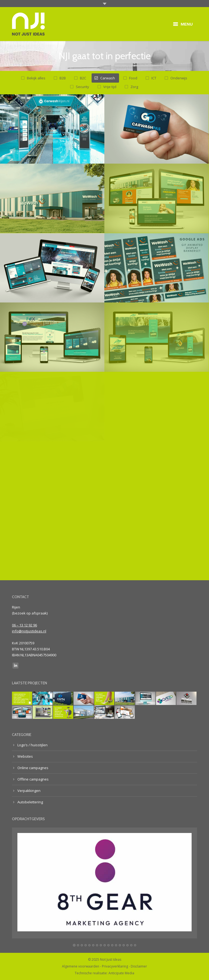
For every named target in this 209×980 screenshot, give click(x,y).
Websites (25, 756)
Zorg (134, 87)
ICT (154, 78)
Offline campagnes (33, 779)
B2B (63, 78)
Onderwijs (179, 78)
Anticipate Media (121, 973)
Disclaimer (139, 966)
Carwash (108, 78)
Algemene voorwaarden (81, 966)
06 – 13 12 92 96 (24, 625)
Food (133, 78)
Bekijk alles (36, 78)
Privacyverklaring (115, 966)
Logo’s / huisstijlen (32, 745)
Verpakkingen (29, 791)
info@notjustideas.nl (29, 631)
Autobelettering (30, 802)
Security (82, 87)
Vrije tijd (110, 87)
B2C (83, 78)
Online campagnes (33, 768)
